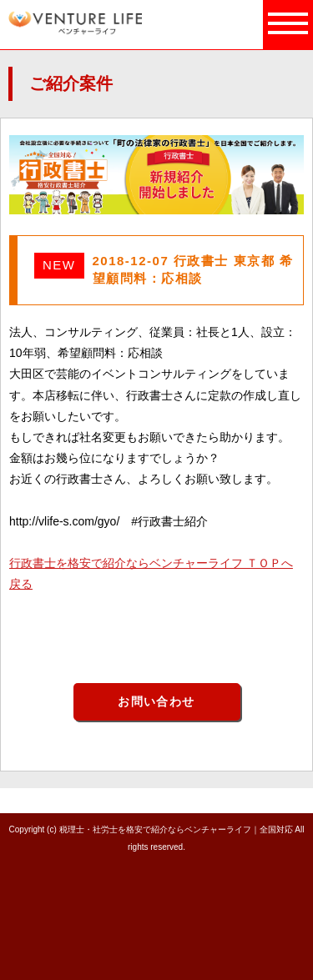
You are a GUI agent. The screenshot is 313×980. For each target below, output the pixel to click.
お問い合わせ (156, 701)
